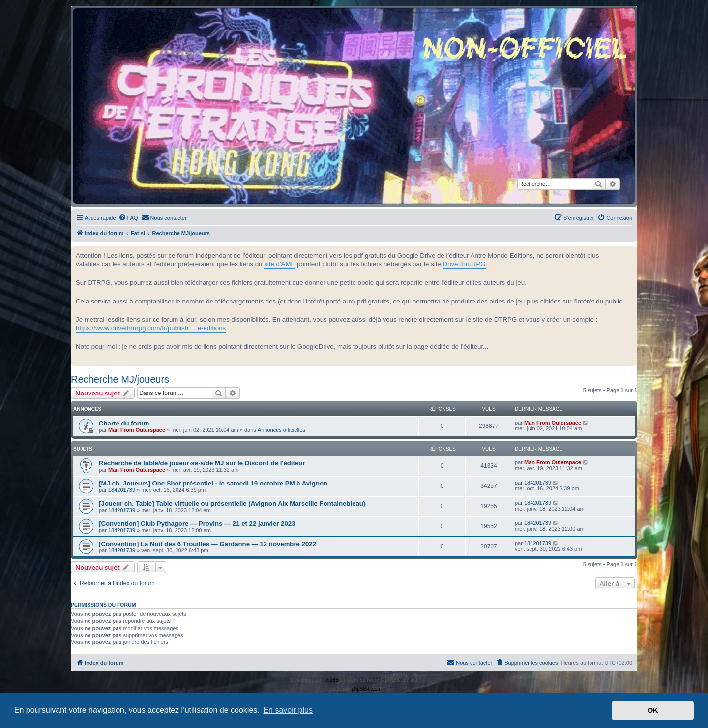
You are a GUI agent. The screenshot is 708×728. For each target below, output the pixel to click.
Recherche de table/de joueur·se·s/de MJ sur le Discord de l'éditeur (202, 463)
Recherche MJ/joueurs (120, 379)
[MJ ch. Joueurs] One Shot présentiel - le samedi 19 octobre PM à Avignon (213, 483)
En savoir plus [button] (288, 710)
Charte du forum (124, 423)
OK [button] (653, 710)
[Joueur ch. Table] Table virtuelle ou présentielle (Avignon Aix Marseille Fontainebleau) (232, 503)
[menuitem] (128, 218)
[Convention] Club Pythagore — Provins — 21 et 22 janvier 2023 (197, 524)
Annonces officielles (281, 430)
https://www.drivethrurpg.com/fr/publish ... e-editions (151, 328)
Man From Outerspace (137, 430)
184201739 (122, 490)
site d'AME (280, 264)
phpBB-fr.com (367, 689)
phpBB (331, 680)
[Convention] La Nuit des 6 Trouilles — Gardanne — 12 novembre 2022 (207, 544)
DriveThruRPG (464, 264)
